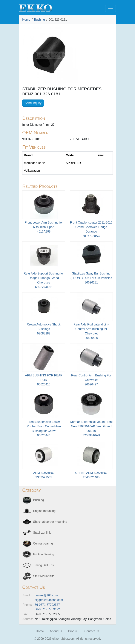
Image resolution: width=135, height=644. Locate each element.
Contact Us (92, 631)
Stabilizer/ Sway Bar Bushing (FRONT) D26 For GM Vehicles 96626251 (91, 278)
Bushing (39, 20)
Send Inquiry (33, 103)
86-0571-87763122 (47, 609)
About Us (56, 631)
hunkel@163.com (46, 595)
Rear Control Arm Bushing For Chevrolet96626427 (91, 380)
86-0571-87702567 (47, 605)
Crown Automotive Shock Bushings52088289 (44, 329)
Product (73, 631)
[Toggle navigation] (111, 8)
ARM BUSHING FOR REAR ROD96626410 (44, 380)
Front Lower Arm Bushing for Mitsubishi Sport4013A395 (44, 227)
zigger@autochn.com (49, 600)
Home (26, 20)
